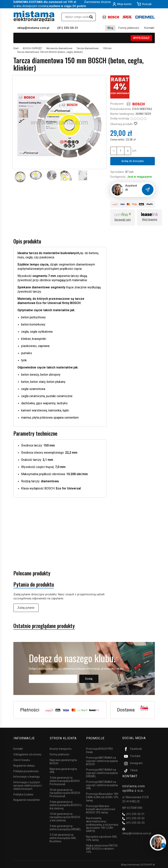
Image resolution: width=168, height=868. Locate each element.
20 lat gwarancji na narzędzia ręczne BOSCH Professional (65, 793)
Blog (110, 28)
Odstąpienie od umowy (27, 754)
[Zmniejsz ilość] (128, 151)
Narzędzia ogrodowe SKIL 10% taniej (102, 838)
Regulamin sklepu (24, 765)
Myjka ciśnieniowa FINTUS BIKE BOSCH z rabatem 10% (102, 848)
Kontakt (149, 28)
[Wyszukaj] (91, 17)
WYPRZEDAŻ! (141, 38)
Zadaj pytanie (26, 608)
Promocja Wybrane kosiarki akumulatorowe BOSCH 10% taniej (101, 809)
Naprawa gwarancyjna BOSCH (63, 761)
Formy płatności (129, 28)
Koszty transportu (61, 748)
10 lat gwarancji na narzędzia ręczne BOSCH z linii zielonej (65, 817)
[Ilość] (121, 151)
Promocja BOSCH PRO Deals (100, 750)
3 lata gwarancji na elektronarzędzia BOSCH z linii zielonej (66, 805)
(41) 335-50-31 (68, 28)
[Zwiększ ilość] (114, 151)
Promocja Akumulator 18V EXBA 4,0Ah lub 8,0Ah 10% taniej (102, 797)
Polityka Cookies (23, 794)
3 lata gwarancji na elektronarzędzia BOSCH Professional (65, 780)
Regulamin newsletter (27, 799)
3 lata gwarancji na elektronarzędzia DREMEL (65, 827)
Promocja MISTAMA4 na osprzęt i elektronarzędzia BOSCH (102, 760)
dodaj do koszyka (132, 161)
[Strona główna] (34, 16)
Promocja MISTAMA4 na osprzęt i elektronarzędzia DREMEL (102, 772)
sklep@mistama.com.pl (33, 28)
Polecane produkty (32, 573)
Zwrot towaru (22, 759)
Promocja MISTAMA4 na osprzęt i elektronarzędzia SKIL (102, 785)
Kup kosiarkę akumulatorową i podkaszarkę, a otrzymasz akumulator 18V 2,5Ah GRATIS (102, 824)
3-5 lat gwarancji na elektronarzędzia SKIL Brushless (63, 837)
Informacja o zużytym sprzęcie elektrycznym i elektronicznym (28, 785)
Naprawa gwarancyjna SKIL (63, 770)
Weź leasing (150, 219)
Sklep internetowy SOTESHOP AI (138, 864)
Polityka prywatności (26, 771)
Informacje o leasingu (27, 776)
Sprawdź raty (123, 220)
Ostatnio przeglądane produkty (44, 626)
